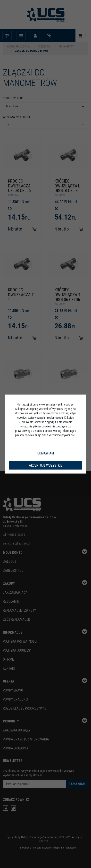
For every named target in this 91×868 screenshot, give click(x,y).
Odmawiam (46, 453)
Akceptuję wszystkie (45, 465)
